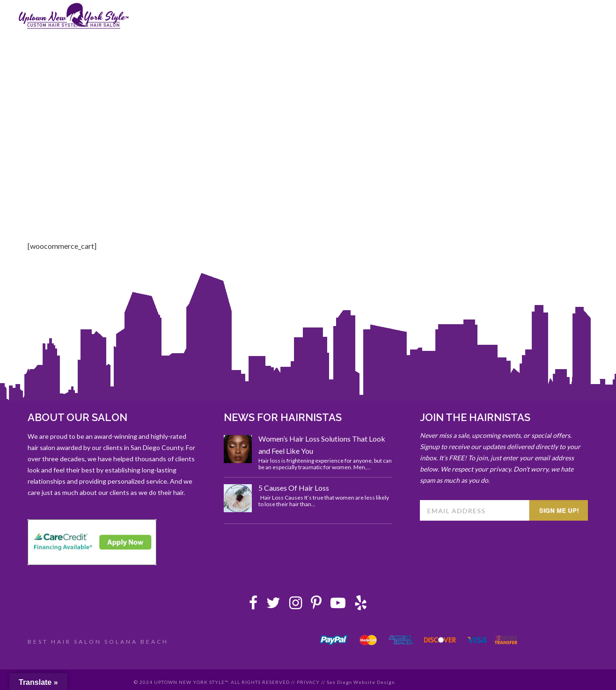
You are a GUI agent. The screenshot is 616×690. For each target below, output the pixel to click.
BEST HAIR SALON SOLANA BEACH (98, 642)
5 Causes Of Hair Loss (294, 488)
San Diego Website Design (361, 682)
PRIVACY (308, 682)
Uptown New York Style (74, 16)
